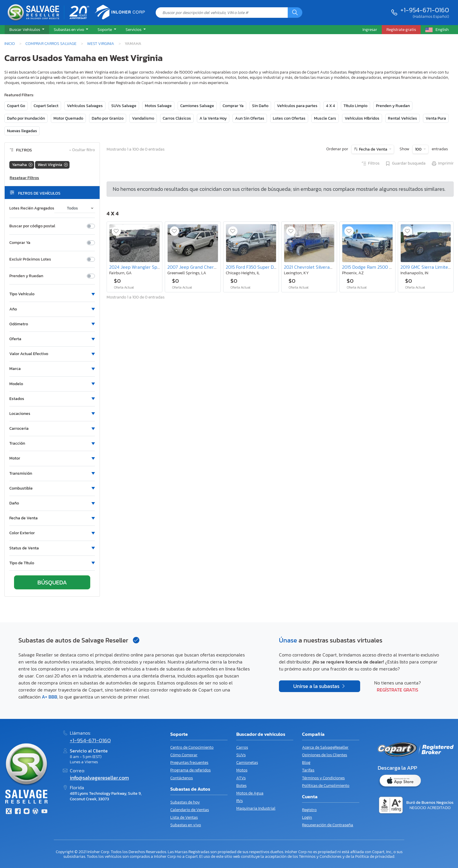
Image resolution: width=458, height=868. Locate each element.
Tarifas (308, 770)
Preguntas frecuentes (189, 763)
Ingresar (370, 29)
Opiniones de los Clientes (325, 755)
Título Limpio (355, 106)
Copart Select (46, 106)
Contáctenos (182, 778)
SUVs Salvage (124, 106)
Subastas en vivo (186, 825)
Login (307, 817)
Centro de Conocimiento (192, 747)
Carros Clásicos (177, 118)
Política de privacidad (375, 856)
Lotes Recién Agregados (32, 208)
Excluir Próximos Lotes (30, 259)
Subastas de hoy (185, 802)
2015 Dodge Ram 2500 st (367, 267)
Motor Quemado (68, 118)
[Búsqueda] (295, 13)
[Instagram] (27, 812)
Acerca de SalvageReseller (325, 747)
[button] (27, 30)
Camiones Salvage (197, 106)
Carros (242, 747)
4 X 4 (331, 106)
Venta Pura (436, 118)
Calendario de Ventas (190, 810)
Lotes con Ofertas (289, 118)
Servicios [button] (134, 29)
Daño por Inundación (26, 118)
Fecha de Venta (373, 149)
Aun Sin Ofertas (250, 118)
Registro (309, 810)
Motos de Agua (250, 793)
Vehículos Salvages (85, 106)
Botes (241, 786)
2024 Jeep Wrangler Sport (136, 267)
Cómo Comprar (184, 755)
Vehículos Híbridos (362, 118)
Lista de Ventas (184, 817)
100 (419, 149)
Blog (306, 763)
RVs (240, 801)
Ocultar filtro (82, 150)
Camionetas (247, 763)
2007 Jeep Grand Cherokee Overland (206, 267)
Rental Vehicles (403, 118)
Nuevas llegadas (22, 131)
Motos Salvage (158, 106)
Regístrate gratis (398, 690)
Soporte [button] (105, 29)
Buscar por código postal (32, 226)
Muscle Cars (325, 118)
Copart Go (16, 106)
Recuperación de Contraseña (328, 825)
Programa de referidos (190, 770)
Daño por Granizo (108, 118)
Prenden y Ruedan (393, 106)
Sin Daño (260, 106)
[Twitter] (9, 812)
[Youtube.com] (44, 812)
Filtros (370, 164)
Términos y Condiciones (323, 778)
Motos (242, 770)
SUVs (241, 755)
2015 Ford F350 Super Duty (253, 267)
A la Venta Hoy (213, 118)
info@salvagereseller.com (99, 778)
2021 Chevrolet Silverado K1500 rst (320, 267)
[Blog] (35, 812)
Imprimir (442, 164)
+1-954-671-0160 (425, 10)
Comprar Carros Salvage (51, 43)
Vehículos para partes (297, 106)
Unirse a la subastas (317, 686)
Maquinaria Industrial (256, 808)
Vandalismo (143, 118)
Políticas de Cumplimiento (326, 786)
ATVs (241, 778)
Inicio (10, 43)
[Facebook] (18, 812)
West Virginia (101, 43)
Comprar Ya (233, 106)
